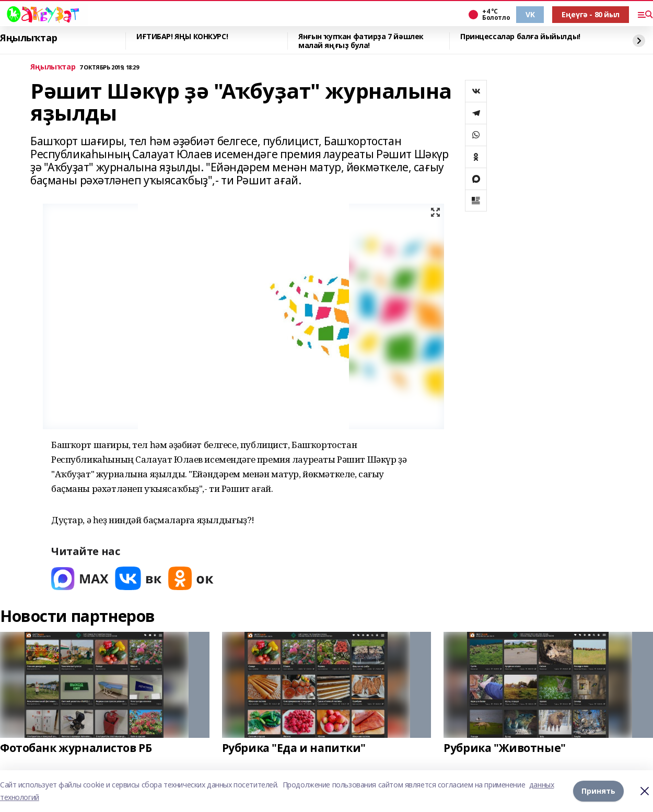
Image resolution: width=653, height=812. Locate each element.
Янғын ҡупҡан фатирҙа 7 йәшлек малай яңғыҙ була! (361, 41)
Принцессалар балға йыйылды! (520, 37)
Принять (598, 791)
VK (530, 14)
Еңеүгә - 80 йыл (591, 14)
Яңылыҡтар (28, 38)
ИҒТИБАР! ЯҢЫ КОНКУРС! (182, 37)
